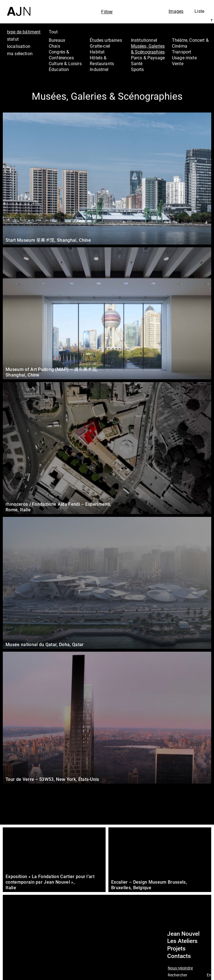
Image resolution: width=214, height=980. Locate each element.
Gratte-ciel (100, 46)
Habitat (97, 52)
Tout (53, 32)
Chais (54, 46)
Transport (182, 52)
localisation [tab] (19, 46)
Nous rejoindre (180, 968)
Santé (137, 63)
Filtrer (107, 12)
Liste (199, 11)
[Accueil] (19, 8)
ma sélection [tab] (20, 53)
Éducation (59, 69)
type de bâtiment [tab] (24, 32)
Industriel (99, 69)
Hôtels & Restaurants (102, 61)
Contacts (179, 956)
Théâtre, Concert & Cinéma (190, 43)
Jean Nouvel (183, 934)
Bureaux (57, 40)
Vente (178, 63)
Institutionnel (144, 40)
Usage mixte (184, 58)
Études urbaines (106, 40)
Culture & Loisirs (65, 63)
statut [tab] (13, 39)
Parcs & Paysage (148, 58)
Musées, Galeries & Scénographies (148, 49)
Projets (176, 949)
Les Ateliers (182, 941)
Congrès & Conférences (61, 55)
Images (176, 11)
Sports (138, 69)
